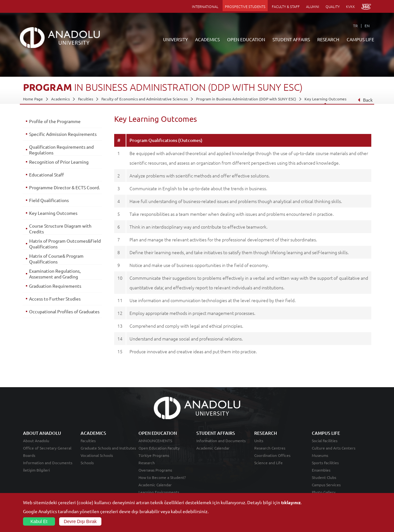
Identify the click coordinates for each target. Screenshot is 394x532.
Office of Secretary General (47, 448)
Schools (87, 463)
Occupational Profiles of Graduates (64, 311)
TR (355, 26)
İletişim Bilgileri (36, 470)
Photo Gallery (324, 492)
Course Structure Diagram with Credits (60, 229)
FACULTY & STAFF (286, 6)
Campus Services (326, 485)
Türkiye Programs (154, 455)
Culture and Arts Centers (334, 448)
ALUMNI (313, 6)
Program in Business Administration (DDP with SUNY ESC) (246, 99)
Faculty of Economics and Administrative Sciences (145, 99)
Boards (29, 455)
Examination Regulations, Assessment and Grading (55, 274)
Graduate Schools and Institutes (108, 448)
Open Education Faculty (159, 448)
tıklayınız (291, 502)
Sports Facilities (325, 463)
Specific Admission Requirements (63, 134)
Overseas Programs (155, 470)
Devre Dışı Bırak (80, 521)
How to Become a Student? (162, 477)
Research (147, 463)
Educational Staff (47, 175)
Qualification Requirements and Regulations (61, 150)
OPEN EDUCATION (246, 39)
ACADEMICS (207, 39)
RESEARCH (328, 39)
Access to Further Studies (55, 299)
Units (259, 441)
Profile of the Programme (55, 121)
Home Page (33, 99)
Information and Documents (48, 463)
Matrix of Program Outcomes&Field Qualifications (65, 244)
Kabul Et (39, 521)
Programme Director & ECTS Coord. (64, 187)
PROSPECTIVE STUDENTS (245, 6)
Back (365, 100)
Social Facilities (325, 441)
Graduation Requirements (55, 286)
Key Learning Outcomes (325, 99)
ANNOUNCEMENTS (155, 441)
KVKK (351, 6)
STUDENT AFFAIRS (291, 39)
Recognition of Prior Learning (59, 162)
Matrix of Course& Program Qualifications (56, 259)
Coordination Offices (272, 455)
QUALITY (333, 6)
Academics (60, 99)
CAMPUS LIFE (360, 39)
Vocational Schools (97, 455)
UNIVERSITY (175, 39)
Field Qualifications (49, 200)
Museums (320, 455)
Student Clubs (324, 477)
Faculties (86, 99)
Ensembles (321, 470)
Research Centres (270, 448)
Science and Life (268, 463)
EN (367, 26)
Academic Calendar (155, 485)
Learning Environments (159, 492)
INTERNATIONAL (205, 6)
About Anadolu (36, 441)
